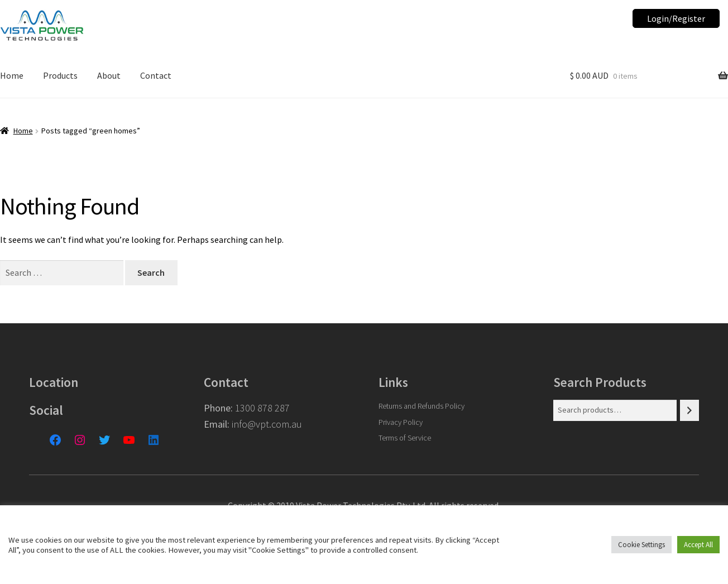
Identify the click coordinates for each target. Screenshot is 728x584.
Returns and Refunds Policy (422, 406)
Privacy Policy (401, 422)
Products (60, 75)
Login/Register (676, 18)
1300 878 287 (262, 408)
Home (23, 131)
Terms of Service (405, 438)
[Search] (689, 410)
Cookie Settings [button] (641, 545)
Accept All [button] (698, 545)
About (109, 75)
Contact (156, 75)
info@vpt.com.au (267, 424)
